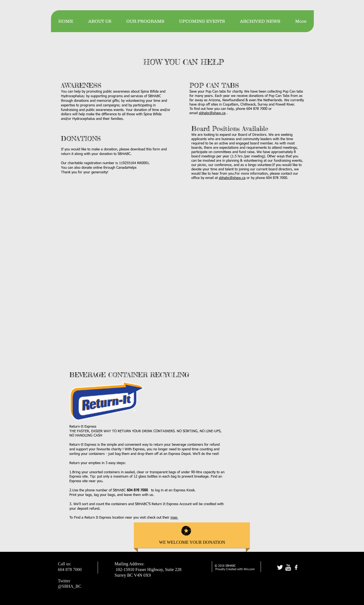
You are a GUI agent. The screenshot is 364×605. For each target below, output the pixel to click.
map (174, 518)
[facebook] (296, 567)
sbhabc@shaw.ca (212, 113)
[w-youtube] (288, 567)
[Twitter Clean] (280, 567)
